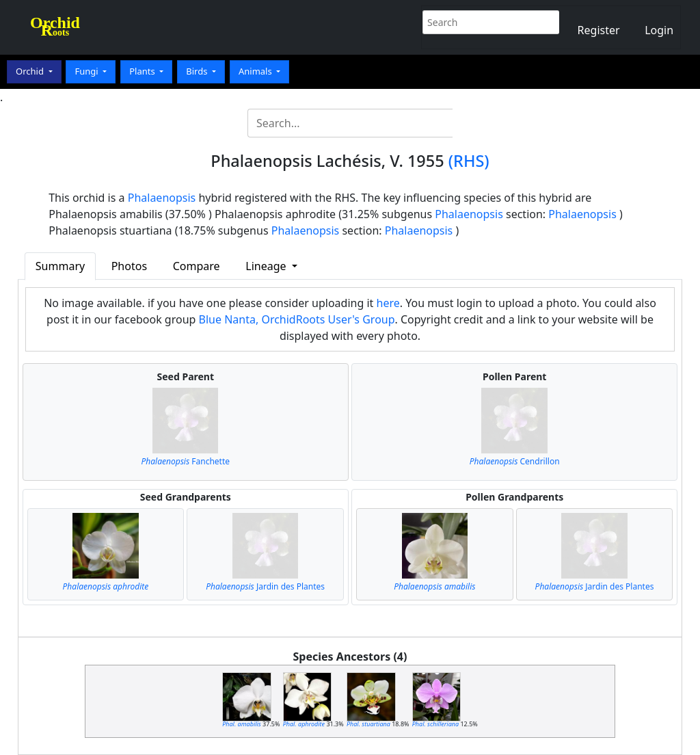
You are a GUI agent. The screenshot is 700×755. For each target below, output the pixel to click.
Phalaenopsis (162, 198)
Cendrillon (515, 461)
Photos (129, 266)
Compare (197, 266)
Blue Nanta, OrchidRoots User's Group (297, 319)
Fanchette (186, 461)
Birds (198, 71)
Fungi (87, 71)
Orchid (31, 71)
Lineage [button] (267, 266)
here (388, 303)
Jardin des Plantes (265, 586)
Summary (60, 266)
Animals (256, 71)
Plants (143, 71)
